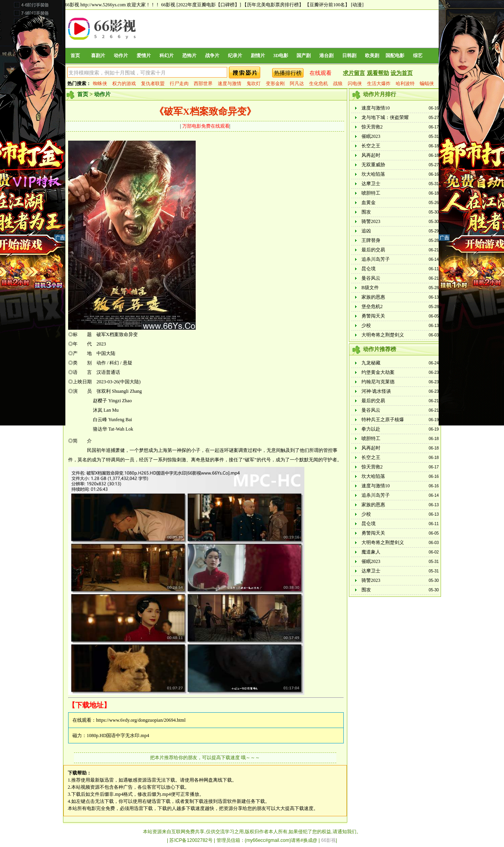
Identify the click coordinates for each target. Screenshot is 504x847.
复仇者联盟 (153, 84)
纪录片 (235, 56)
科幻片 (167, 56)
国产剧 (304, 56)
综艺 (418, 56)
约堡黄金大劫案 (378, 372)
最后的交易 (373, 250)
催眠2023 (371, 136)
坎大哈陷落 (373, 174)
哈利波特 (405, 84)
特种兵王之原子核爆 (383, 420)
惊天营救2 (372, 127)
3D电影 (281, 56)
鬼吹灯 (254, 84)
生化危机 (319, 84)
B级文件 (370, 288)
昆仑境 (369, 269)
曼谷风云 (371, 278)
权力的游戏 (124, 84)
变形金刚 (275, 84)
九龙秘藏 (371, 363)
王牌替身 (371, 240)
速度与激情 (230, 84)
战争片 (212, 56)
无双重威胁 (373, 165)
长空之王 (371, 146)
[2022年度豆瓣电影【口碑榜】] (209, 5)
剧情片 (258, 56)
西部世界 (203, 84)
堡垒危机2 (372, 306)
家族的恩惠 (373, 297)
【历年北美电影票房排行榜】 (273, 5)
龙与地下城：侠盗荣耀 (385, 117)
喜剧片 (98, 56)
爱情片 (144, 56)
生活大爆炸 (379, 84)
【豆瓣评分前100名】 (327, 5)
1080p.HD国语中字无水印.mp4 (118, 736)
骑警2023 (371, 221)
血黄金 (369, 202)
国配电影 (395, 56)
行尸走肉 (179, 84)
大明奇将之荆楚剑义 (383, 335)
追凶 (366, 231)
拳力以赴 (371, 429)
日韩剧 (349, 56)
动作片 (121, 56)
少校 (366, 325)
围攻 (366, 212)
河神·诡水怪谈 (376, 391)
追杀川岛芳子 (376, 259)
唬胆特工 (371, 193)
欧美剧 (372, 56)
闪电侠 (355, 84)
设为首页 (402, 73)
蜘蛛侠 (100, 84)
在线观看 (321, 73)
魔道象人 (371, 552)
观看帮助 (378, 73)
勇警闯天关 (373, 316)
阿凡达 (297, 84)
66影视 (168, 5)
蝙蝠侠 (427, 84)
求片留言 (354, 73)
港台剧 (326, 56)
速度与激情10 (376, 108)
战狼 (338, 84)
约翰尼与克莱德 (378, 382)
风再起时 (371, 155)
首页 (75, 56)
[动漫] (357, 5)
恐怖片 (189, 56)
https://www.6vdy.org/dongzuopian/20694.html (141, 720)
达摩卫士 (371, 184)
